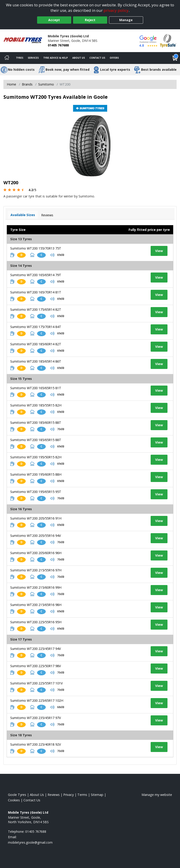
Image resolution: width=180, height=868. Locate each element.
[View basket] (175, 58)
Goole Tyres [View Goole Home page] (17, 795)
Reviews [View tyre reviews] (47, 215)
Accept (54, 20)
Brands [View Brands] (27, 84)
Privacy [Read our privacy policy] (68, 795)
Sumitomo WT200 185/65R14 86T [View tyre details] (36, 361)
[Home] (7, 58)
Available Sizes (23, 215)
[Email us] (30, 842)
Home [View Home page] (11, 84)
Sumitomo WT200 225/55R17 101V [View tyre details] (37, 683)
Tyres (20, 58)
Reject (90, 20)
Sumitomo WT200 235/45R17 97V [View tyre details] (36, 718)
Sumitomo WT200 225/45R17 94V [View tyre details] (36, 649)
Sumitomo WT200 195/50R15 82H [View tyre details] (36, 457)
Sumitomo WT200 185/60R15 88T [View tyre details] (36, 423)
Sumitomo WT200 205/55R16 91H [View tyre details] (36, 518)
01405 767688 (58, 45)
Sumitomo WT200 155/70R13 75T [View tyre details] (36, 248)
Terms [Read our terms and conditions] (82, 795)
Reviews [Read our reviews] (54, 795)
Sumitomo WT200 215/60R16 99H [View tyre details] (36, 587)
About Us (79, 58)
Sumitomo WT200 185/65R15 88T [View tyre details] (36, 440)
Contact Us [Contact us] (97, 58)
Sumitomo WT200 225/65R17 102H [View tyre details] (37, 700)
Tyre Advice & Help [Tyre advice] (56, 58)
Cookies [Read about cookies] (14, 800)
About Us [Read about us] (37, 795)
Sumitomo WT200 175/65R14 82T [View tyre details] (36, 309)
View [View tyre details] (159, 251)
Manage (126, 20)
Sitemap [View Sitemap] (97, 795)
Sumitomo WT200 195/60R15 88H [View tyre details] (36, 474)
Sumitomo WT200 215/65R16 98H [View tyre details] (36, 605)
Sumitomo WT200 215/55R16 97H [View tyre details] (36, 570)
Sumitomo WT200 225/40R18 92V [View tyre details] (36, 744)
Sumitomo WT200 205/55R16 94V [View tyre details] (36, 536)
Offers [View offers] (114, 58)
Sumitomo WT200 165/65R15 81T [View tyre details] (36, 388)
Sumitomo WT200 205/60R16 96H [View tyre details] (36, 553)
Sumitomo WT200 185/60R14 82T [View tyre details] (36, 344)
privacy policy (116, 10)
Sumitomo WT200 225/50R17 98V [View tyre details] (36, 666)
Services (33, 58)
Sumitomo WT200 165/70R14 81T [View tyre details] (36, 292)
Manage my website (157, 795)
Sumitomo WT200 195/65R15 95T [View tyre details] (36, 492)
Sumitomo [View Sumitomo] (46, 84)
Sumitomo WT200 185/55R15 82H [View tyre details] (36, 405)
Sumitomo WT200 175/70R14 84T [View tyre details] (36, 327)
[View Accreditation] (168, 40)
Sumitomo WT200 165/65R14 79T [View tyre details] (36, 275)
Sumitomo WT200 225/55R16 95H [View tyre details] (36, 622)
